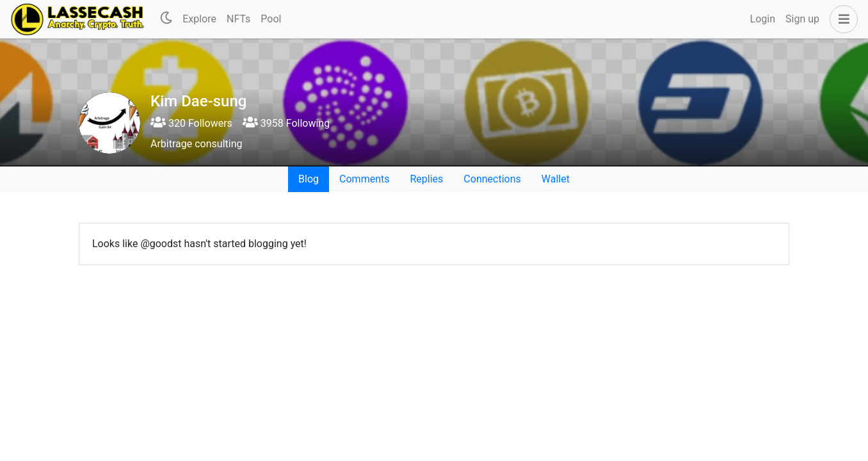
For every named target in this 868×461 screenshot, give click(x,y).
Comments (364, 179)
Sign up (802, 19)
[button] (841, 19)
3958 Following (286, 123)
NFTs (238, 19)
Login (763, 19)
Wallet (556, 179)
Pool (271, 19)
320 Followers (191, 123)
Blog (309, 179)
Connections (492, 179)
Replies (426, 179)
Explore (199, 19)
